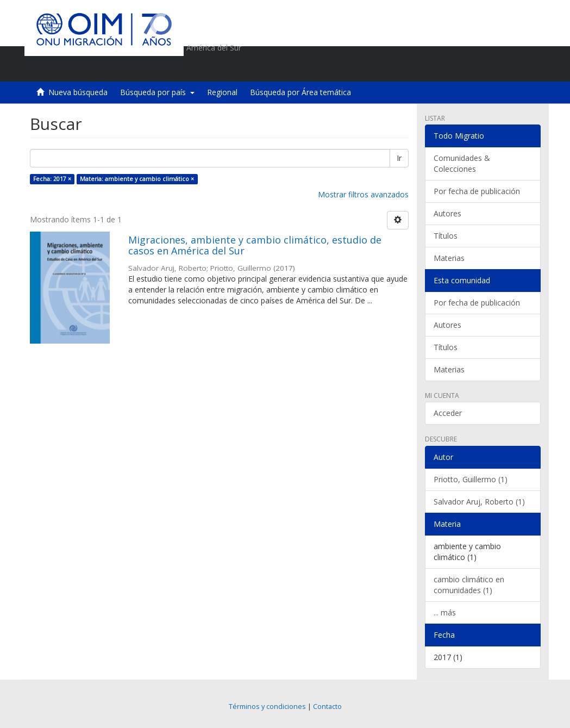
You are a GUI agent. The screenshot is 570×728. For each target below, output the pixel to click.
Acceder (448, 413)
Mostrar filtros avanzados (363, 194)
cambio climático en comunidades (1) (469, 585)
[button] (470, 68)
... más (445, 612)
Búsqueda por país (157, 92)
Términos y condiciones (267, 707)
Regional (222, 92)
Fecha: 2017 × (52, 179)
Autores (447, 213)
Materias (449, 258)
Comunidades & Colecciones (462, 163)
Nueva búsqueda (78, 92)
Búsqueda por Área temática (300, 92)
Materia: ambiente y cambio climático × (137, 179)
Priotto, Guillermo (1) (471, 479)
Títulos (446, 236)
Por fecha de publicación (477, 191)
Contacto (327, 707)
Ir (399, 158)
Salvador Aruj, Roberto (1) (479, 502)
